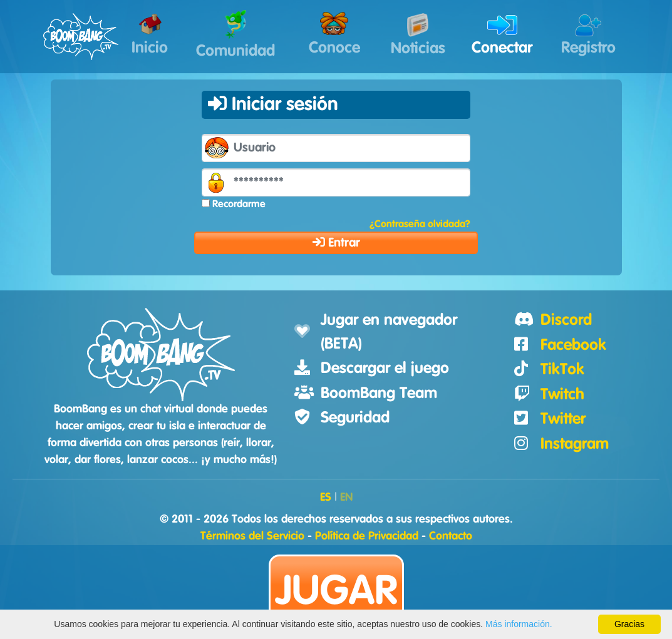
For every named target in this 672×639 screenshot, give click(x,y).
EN (346, 498)
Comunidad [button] (235, 34)
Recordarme (239, 204)
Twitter (563, 419)
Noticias (418, 35)
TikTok (562, 370)
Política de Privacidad (367, 536)
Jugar (336, 592)
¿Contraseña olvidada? (420, 224)
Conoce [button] (334, 34)
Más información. (519, 624)
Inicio (150, 35)
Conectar (502, 35)
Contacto (451, 536)
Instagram (575, 444)
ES (326, 498)
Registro (588, 35)
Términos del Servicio (252, 536)
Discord (566, 320)
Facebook (573, 345)
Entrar (336, 243)
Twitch (562, 395)
